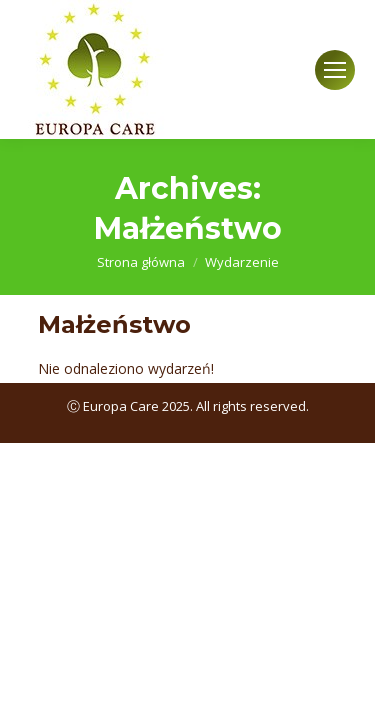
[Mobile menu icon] (335, 70)
